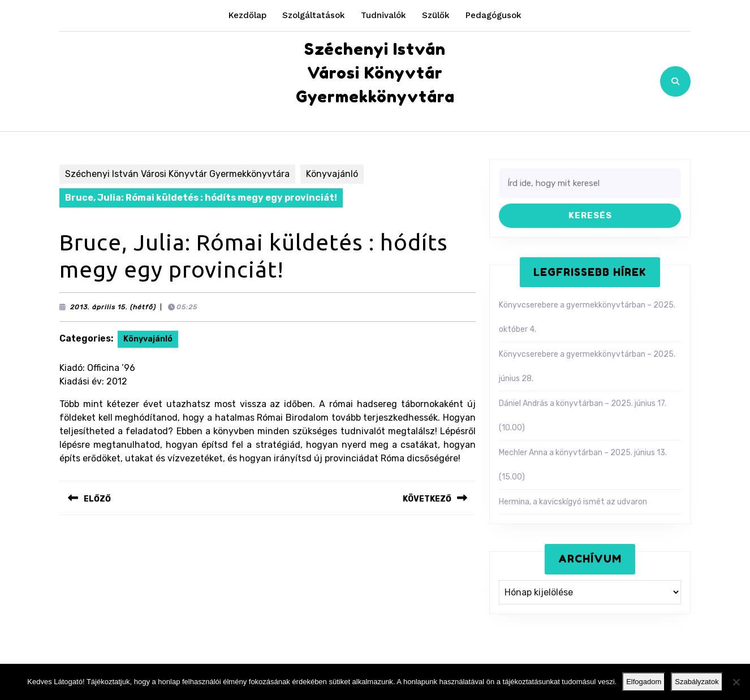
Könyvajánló (332, 174)
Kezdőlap (247, 15)
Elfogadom (644, 682)
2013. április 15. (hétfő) (113, 307)
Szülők (436, 15)
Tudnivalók (383, 15)
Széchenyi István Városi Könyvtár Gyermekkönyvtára (375, 73)
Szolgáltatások (314, 15)
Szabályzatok (697, 682)
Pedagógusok (493, 15)
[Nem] (736, 682)
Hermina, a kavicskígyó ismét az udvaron (573, 502)
